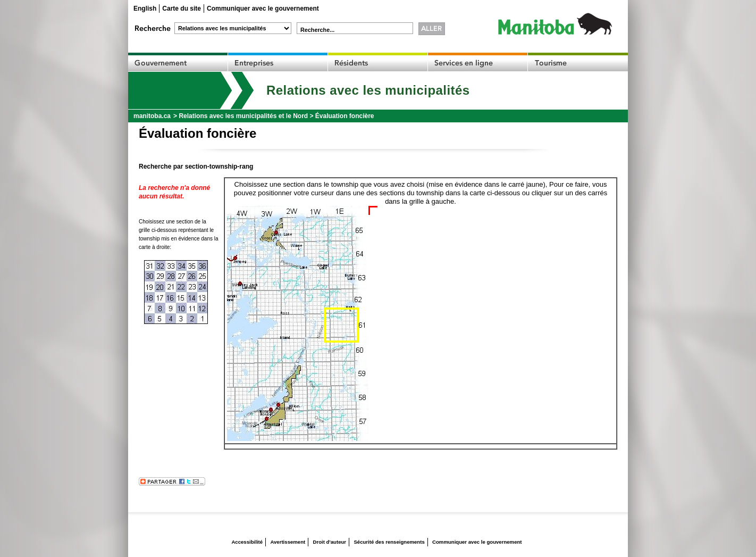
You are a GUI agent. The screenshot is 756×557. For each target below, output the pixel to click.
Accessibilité (247, 542)
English (145, 9)
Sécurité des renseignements (389, 542)
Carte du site (182, 9)
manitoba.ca (152, 116)
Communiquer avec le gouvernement (263, 9)
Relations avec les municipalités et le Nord (243, 116)
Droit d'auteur (330, 542)
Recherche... (317, 30)
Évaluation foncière (345, 116)
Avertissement (288, 542)
